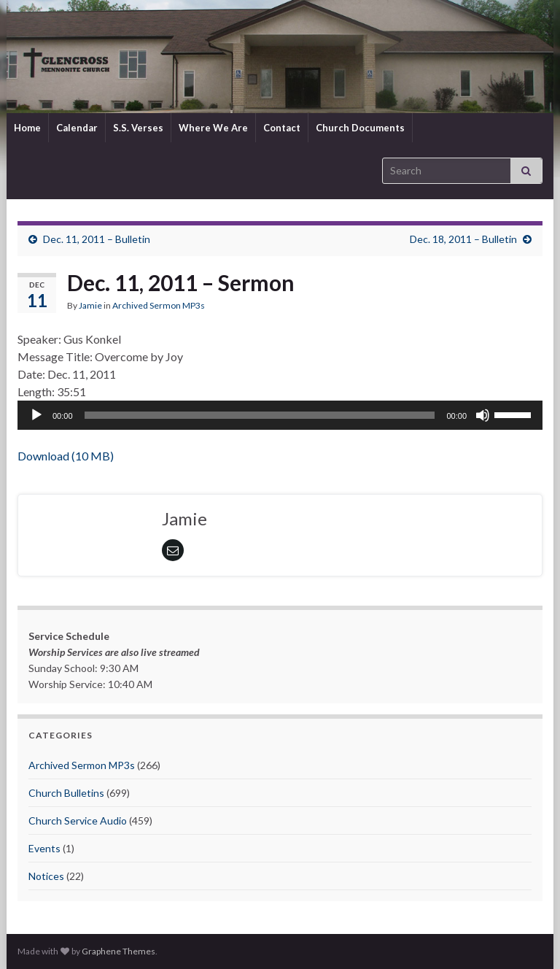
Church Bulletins (66, 793)
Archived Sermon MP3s (159, 305)
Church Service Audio (78, 821)
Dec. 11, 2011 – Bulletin (97, 239)
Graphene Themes (118, 951)
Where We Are (213, 128)
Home (27, 128)
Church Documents (360, 128)
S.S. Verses (138, 128)
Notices (46, 876)
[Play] (36, 415)
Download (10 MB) (66, 456)
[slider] (260, 415)
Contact (282, 128)
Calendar (77, 128)
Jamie (90, 305)
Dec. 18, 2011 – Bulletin (463, 239)
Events (44, 848)
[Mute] (483, 415)
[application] (280, 415)
